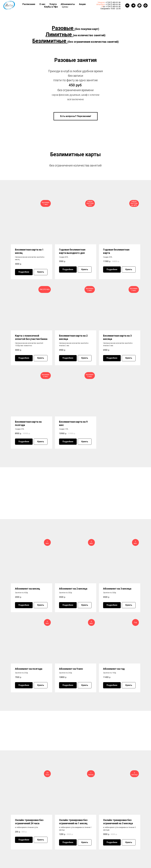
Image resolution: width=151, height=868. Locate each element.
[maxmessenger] (145, 5)
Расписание (29, 4)
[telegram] (133, 5)
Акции (82, 4)
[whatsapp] (139, 5)
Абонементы (68, 4)
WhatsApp (101, 4)
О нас (42, 4)
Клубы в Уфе (51, 7)
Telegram (101, 2)
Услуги (53, 4)
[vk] (127, 5)
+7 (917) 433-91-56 (113, 2)
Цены (65, 7)
